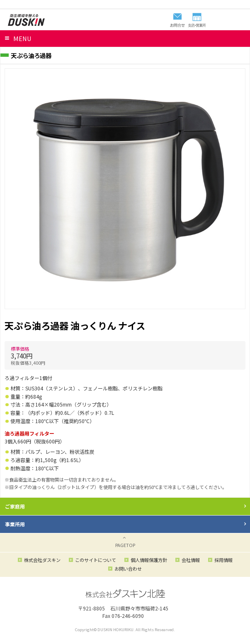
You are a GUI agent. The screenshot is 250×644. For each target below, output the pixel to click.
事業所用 (15, 524)
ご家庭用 (15, 506)
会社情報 (191, 560)
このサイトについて (96, 560)
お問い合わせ (128, 569)
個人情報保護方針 (149, 560)
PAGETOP (125, 545)
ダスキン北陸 (26, 20)
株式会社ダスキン (42, 560)
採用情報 (223, 560)
